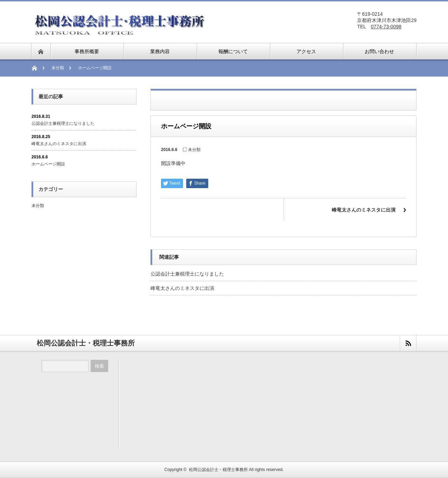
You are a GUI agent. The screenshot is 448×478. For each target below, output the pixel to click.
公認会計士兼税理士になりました (187, 274)
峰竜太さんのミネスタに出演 (364, 210)
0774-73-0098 (386, 27)
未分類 (58, 68)
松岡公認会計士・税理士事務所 (218, 470)
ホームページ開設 (48, 164)
